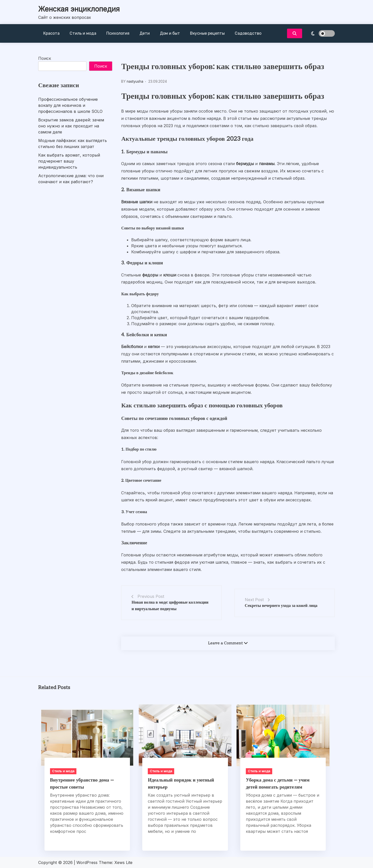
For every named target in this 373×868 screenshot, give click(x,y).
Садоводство (248, 33)
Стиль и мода (83, 33)
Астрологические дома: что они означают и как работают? (71, 179)
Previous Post (151, 596)
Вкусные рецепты (207, 33)
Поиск (45, 58)
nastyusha (135, 81)
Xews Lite (123, 862)
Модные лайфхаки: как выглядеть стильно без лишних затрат (73, 143)
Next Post (254, 600)
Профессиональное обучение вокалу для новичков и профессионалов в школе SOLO (70, 105)
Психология (118, 33)
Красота (51, 33)
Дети (145, 33)
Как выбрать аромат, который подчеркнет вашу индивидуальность (69, 161)
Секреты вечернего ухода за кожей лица (281, 606)
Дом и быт (170, 33)
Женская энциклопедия (79, 9)
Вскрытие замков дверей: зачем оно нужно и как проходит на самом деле (71, 126)
